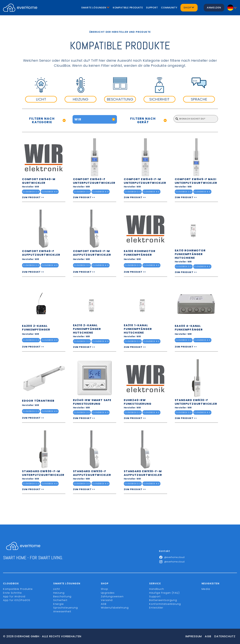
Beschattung (62, 596)
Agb (208, 636)
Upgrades (108, 593)
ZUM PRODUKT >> (33, 197)
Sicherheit (60, 600)
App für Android (14, 596)
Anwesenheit (62, 611)
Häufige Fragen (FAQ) (164, 593)
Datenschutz (225, 636)
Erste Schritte (12, 593)
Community (169, 8)
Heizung (59, 593)
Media (206, 589)
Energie (58, 604)
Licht (57, 589)
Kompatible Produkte (128, 8)
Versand (107, 600)
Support (152, 8)
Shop (104, 589)
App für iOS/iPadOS (17, 600)
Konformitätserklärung (165, 604)
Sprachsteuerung (66, 608)
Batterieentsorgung (163, 600)
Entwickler (156, 608)
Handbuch (157, 589)
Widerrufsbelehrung (115, 608)
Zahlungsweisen (112, 596)
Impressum (194, 636)
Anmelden (214, 8)
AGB (104, 604)
